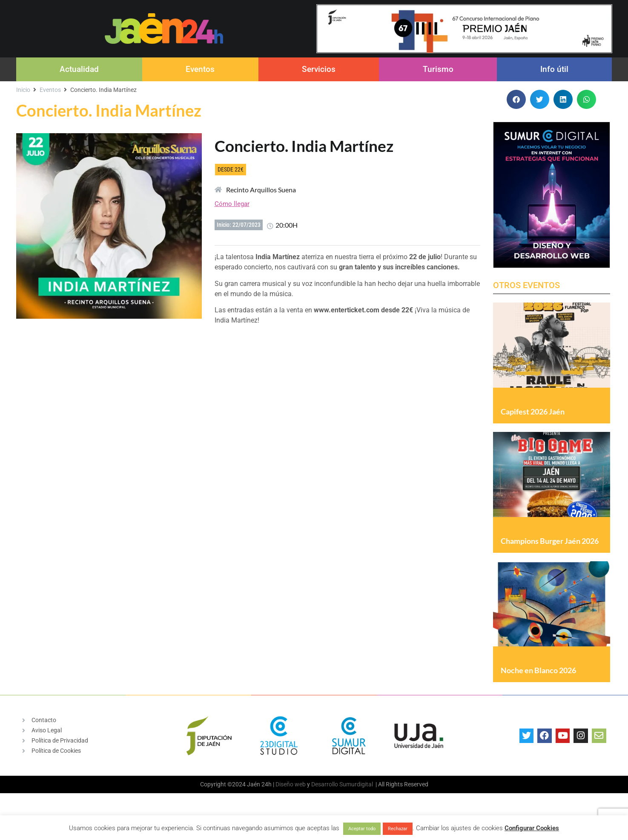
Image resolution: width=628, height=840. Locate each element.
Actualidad (79, 69)
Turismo (438, 69)
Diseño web (291, 805)
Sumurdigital (356, 805)
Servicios (319, 69)
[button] (516, 99)
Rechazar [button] (398, 829)
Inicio (23, 90)
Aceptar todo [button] (362, 829)
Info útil (554, 69)
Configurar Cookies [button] (532, 828)
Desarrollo (325, 805)
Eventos (200, 69)
